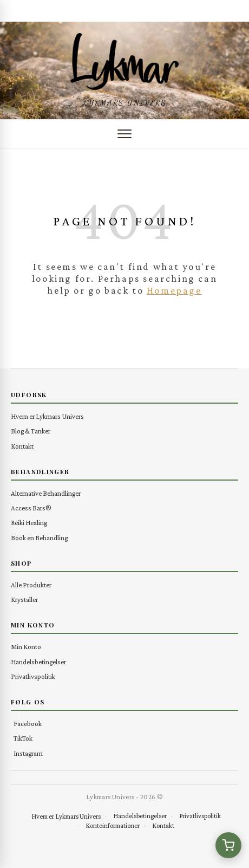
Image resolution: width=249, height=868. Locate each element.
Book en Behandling (39, 538)
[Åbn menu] (124, 134)
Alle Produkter (31, 585)
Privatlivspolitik (33, 676)
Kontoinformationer (113, 826)
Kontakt (22, 446)
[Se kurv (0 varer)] (228, 845)
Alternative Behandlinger (46, 493)
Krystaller (24, 600)
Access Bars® (31, 508)
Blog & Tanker (31, 431)
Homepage (174, 290)
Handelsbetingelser (38, 662)
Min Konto (26, 647)
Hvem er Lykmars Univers (47, 416)
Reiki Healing (29, 523)
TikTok (23, 738)
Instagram (28, 753)
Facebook (28, 724)
